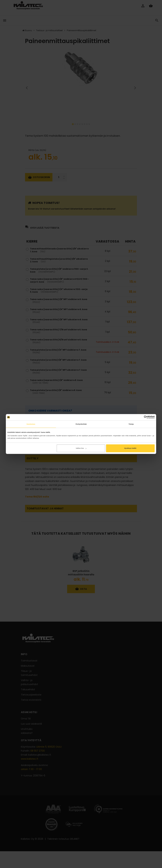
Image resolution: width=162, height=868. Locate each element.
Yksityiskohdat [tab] (81, 424)
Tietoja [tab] (131, 424)
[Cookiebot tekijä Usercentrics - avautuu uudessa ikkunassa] (140, 417)
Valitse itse (81, 448)
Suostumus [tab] (31, 424)
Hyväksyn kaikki (130, 448)
